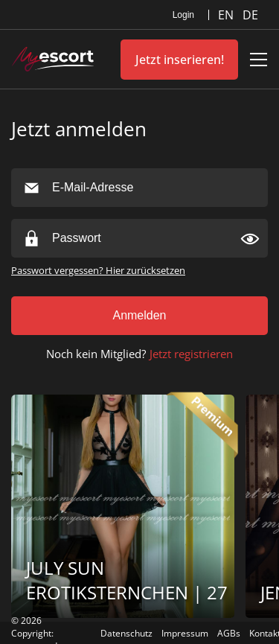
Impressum (185, 633)
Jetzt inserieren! (180, 60)
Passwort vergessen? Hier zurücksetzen (98, 270)
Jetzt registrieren (191, 354)
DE (250, 15)
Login (183, 15)
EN (227, 15)
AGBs (229, 633)
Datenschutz (126, 633)
